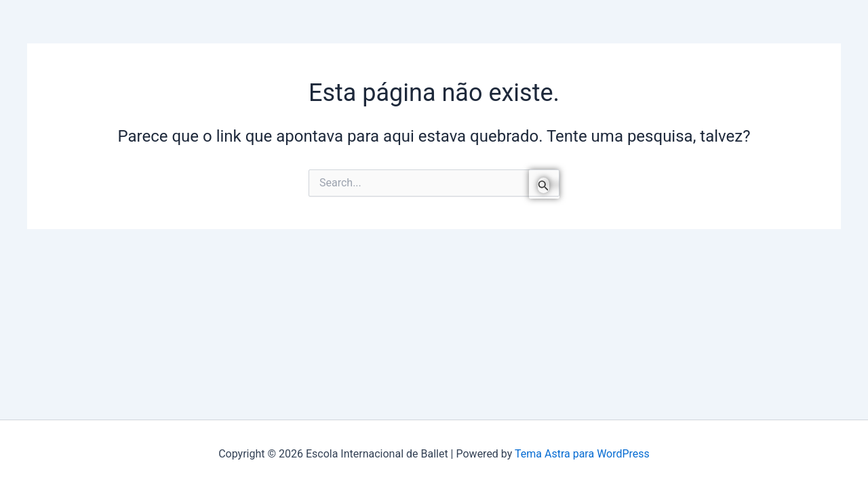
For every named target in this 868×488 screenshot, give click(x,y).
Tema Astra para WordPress (582, 454)
